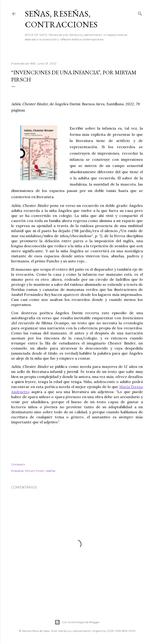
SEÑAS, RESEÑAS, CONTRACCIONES (61, 19)
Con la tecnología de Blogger (77, 622)
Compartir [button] (18, 464)
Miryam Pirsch (35, 471)
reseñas (50, 471)
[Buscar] (140, 13)
